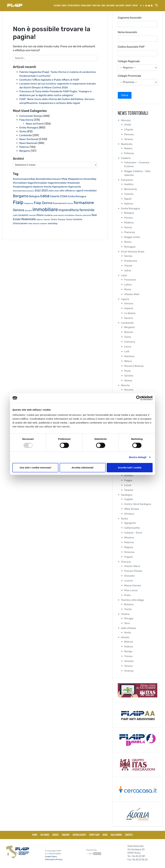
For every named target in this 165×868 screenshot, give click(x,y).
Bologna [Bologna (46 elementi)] (34, 196)
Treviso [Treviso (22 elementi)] (69, 219)
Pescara (129, 134)
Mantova (129, 356)
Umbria (125, 614)
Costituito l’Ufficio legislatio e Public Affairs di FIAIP (50, 80)
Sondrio (129, 376)
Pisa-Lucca (131, 590)
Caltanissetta (132, 528)
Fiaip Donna (26, 120)
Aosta (128, 632)
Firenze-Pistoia (133, 571)
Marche (125, 385)
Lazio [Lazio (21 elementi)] (15, 215)
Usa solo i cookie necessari (35, 468)
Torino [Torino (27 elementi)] (54, 219)
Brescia (129, 332)
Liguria (125, 299)
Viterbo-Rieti (132, 294)
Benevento (131, 189)
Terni (127, 623)
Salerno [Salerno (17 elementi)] (40, 220)
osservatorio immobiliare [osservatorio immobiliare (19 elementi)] (64, 215)
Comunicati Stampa (31, 116)
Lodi (127, 351)
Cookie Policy (51, 857)
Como (128, 337)
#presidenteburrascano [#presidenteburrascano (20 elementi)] (23, 191)
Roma (128, 289)
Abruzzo (126, 120)
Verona (128, 666)
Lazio (124, 275)
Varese (128, 380)
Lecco (128, 347)
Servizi (64, 6)
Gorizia (128, 256)
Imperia (129, 308)
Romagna (130, 247)
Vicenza (129, 671)
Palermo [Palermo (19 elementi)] (79, 215)
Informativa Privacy (54, 859)
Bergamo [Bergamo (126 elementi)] (21, 196)
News (103, 6)
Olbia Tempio (132, 509)
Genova (129, 303)
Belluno (129, 642)
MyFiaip (135, 6)
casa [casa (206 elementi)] (45, 196)
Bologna (129, 213)
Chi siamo (57, 6)
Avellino (129, 184)
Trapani (129, 557)
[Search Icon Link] (157, 5)
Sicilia (23, 131)
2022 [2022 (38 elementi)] (38, 191)
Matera (128, 148)
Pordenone (131, 261)
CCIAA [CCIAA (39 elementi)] (64, 196)
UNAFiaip (66, 835)
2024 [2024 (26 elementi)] (51, 191)
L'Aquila (129, 129)
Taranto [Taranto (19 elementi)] (47, 220)
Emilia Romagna (29, 128)
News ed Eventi (35, 124)
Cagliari (129, 499)
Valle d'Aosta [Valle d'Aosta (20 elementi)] (34, 224)
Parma (128, 227)
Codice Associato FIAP (131, 47)
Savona (129, 318)
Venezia (129, 661)
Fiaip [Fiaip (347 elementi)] (18, 202)
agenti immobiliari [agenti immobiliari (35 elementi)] (86, 191)
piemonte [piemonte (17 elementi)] (87, 215)
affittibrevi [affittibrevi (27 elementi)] (70, 191)
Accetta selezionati (82, 468)
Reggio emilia (132, 237)
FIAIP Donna (110, 6)
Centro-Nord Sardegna (138, 504)
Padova (129, 646)
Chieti (128, 125)
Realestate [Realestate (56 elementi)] (29, 219)
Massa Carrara (133, 585)
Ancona (129, 390)
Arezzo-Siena (132, 566)
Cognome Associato (130, 18)
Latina (128, 285)
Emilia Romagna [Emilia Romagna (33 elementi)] (77, 196)
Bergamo (25, 151)
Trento (128, 609)
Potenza (129, 153)
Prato (127, 595)
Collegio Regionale (129, 61)
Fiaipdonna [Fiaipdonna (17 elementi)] (29, 203)
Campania (127, 180)
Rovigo (128, 651)
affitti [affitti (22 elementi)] (62, 191)
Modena (129, 222)
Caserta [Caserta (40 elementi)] (55, 196)
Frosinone (130, 280)
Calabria (126, 158)
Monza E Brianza (134, 366)
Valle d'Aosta (129, 628)
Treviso (129, 656)
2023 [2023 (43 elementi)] (45, 191)
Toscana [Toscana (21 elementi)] (61, 220)
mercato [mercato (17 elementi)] (32, 215)
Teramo (129, 139)
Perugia (129, 618)
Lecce (128, 485)
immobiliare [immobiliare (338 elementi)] (45, 209)
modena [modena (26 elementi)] (48, 215)
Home (35, 835)
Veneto (125, 637)
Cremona (130, 342)
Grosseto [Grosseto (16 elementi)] (28, 211)
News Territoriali (29, 139)
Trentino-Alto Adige (133, 600)
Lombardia (26, 135)
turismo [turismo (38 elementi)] (78, 219)
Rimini (128, 242)
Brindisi (129, 475)
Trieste (128, 266)
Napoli (128, 199)
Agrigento (130, 523)
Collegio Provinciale (129, 76)
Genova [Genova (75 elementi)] (18, 210)
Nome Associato (127, 32)
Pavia (127, 371)
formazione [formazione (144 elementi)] (84, 203)
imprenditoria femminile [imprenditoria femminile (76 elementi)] (76, 210)
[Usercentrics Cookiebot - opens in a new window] (138, 398)
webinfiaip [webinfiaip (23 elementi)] (53, 223)
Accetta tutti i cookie (130, 468)
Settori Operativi (74, 6)
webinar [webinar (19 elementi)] (44, 224)
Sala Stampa (120, 6)
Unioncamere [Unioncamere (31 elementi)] (20, 223)
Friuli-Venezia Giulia (133, 252)
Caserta (129, 194)
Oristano (129, 514)
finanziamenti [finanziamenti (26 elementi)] (60, 203)
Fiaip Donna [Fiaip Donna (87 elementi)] (43, 203)
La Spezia (130, 313)
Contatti (128, 6)
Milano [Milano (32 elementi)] (40, 215)
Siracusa (129, 552)
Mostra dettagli (138, 457)
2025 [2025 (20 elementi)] (57, 191)
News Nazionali (28, 143)
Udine (128, 270)
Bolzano (129, 604)
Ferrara (129, 218)
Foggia (128, 480)
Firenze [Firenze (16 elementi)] (70, 203)
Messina (129, 537)
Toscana (126, 562)
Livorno (129, 581)
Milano (128, 361)
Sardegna (127, 495)
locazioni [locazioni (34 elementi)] (23, 215)
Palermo (24, 147)
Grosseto (130, 576)
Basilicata (127, 144)
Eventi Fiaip (96, 6)
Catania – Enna (133, 533)
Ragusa (129, 547)
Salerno (129, 204)
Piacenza (130, 232)
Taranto (129, 490)
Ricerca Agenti (86, 6)
